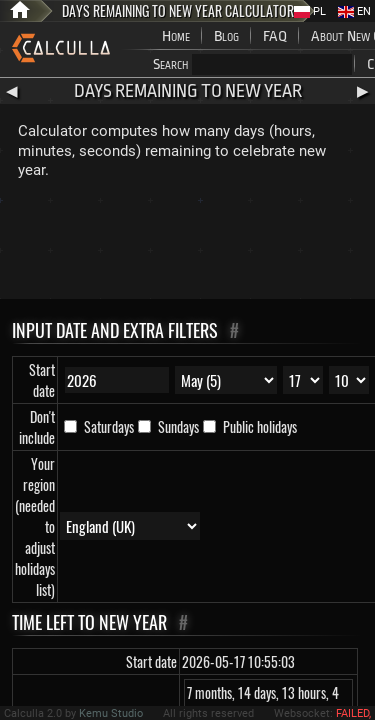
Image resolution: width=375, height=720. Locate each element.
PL (310, 11)
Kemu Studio (111, 713)
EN (354, 11)
